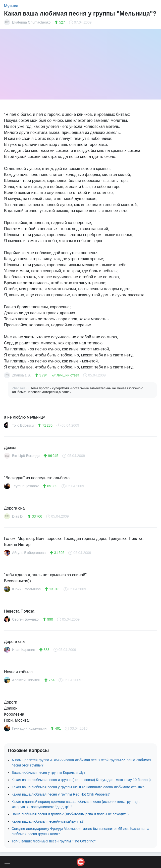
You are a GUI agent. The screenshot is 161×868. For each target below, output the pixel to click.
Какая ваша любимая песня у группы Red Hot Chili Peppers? (61, 794)
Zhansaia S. (21, 388)
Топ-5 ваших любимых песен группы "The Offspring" (53, 841)
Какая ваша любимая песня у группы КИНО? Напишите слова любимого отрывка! (78, 787)
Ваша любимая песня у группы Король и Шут (48, 773)
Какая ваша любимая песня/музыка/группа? (47, 821)
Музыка (11, 6)
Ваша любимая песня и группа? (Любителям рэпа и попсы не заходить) (70, 814)
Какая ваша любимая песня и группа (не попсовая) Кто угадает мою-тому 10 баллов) (81, 780)
